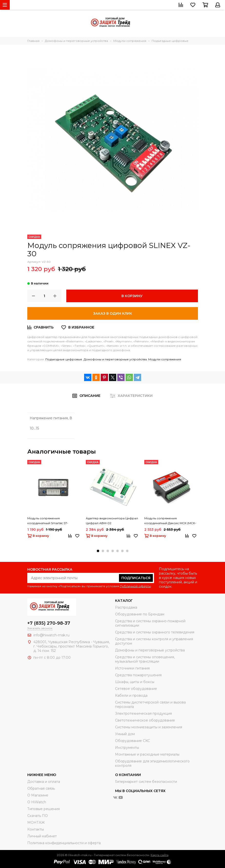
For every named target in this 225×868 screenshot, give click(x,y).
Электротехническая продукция (143, 713)
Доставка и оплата (44, 782)
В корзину (132, 296)
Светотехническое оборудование (145, 720)
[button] (98, 551)
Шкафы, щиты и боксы (135, 682)
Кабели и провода (131, 695)
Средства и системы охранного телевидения (155, 632)
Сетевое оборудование (136, 689)
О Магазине (38, 795)
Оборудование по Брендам (140, 614)
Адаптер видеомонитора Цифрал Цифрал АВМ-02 (112, 521)
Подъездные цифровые (64, 359)
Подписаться (136, 578)
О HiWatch (37, 802)
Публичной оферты (135, 586)
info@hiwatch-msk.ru (51, 635)
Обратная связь (41, 788)
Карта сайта (160, 855)
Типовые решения (44, 809)
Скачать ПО (38, 816)
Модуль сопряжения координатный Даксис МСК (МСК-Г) (170, 521)
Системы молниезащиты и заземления (149, 727)
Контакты (36, 829)
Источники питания (132, 668)
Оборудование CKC (132, 741)
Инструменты (127, 748)
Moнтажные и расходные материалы (147, 754)
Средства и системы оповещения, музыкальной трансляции (145, 659)
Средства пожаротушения (138, 675)
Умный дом (125, 734)
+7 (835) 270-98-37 (49, 623)
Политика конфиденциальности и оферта (64, 843)
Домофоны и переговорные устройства (115, 359)
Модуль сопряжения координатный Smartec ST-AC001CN (48, 521)
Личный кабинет (42, 836)
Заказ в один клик (113, 313)
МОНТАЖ (36, 822)
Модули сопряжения (165, 359)
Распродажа (126, 607)
